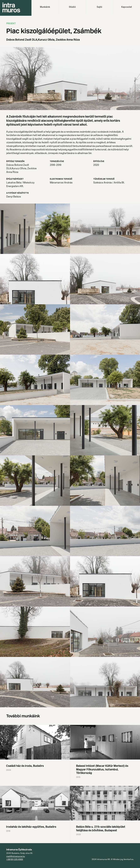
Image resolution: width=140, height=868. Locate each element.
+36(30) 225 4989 (15, 859)
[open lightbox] (35, 229)
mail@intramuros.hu (16, 856)
